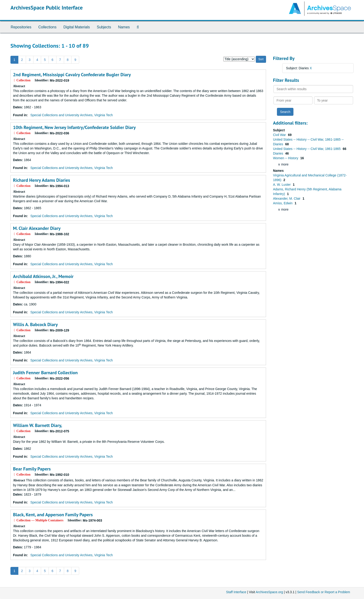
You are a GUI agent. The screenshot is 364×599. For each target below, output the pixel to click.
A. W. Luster (282, 185)
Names (124, 27)
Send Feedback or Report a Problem (324, 592)
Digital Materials (77, 27)
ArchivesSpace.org (269, 592)
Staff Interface (236, 592)
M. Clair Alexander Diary (37, 228)
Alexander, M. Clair (287, 199)
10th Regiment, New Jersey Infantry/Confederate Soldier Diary (74, 127)
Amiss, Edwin (283, 203)
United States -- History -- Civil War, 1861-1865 (307, 149)
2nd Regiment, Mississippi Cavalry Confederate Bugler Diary (72, 75)
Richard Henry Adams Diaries (42, 180)
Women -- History (286, 158)
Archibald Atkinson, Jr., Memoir (43, 276)
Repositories (21, 27)
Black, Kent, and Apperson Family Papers (53, 515)
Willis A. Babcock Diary (35, 324)
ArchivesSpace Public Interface (47, 8)
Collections (47, 27)
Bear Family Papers (32, 469)
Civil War (280, 135)
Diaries (278, 153)
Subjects (104, 27)
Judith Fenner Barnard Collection (45, 373)
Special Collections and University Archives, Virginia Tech (72, 115)
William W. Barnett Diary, (38, 425)
